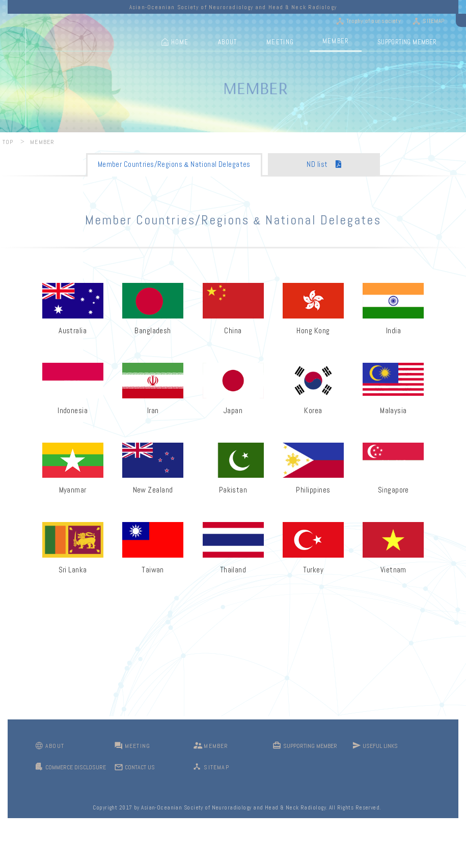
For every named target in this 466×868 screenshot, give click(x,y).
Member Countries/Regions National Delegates (174, 164)
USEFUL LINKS (380, 746)
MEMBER (336, 41)
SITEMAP (433, 21)
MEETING (280, 42)
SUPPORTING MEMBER (407, 42)
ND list (324, 164)
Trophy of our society (374, 21)
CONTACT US (140, 767)
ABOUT (228, 42)
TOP (8, 142)
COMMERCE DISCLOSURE (76, 767)
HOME (180, 42)
